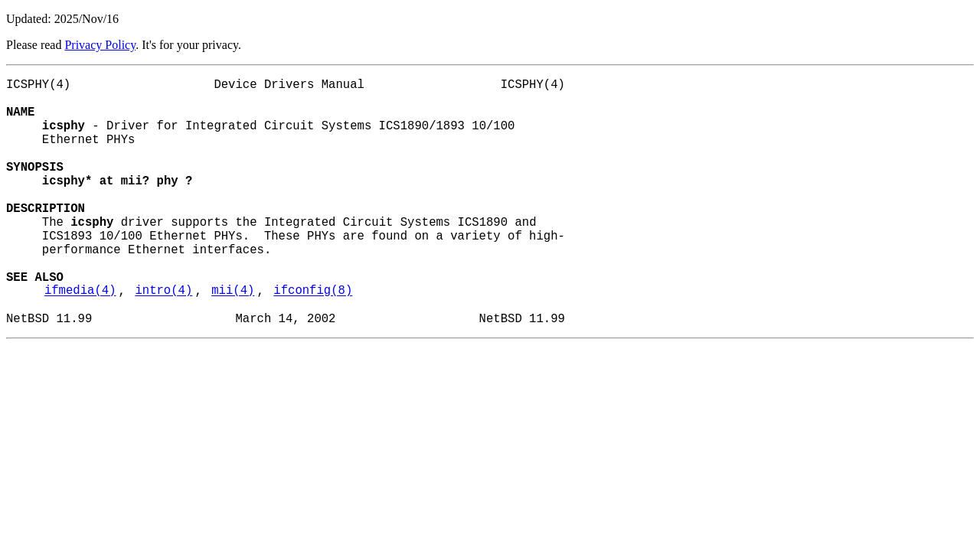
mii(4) (233, 339)
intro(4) (163, 339)
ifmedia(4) (80, 339)
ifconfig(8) (313, 339)
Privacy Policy (100, 45)
